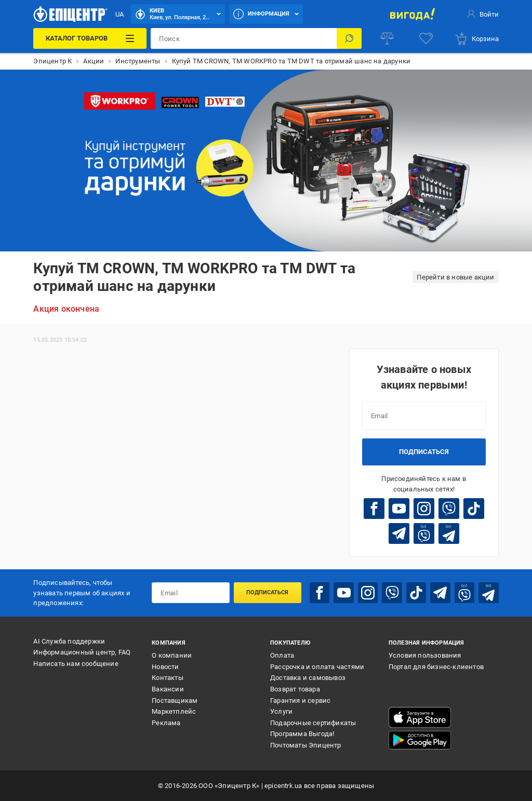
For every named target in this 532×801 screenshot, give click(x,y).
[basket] (476, 38)
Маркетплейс (174, 711)
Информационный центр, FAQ (82, 652)
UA (119, 14)
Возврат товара (295, 689)
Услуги (281, 711)
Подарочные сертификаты (313, 723)
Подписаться (424, 452)
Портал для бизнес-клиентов (436, 667)
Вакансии (168, 689)
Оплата (282, 655)
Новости (165, 667)
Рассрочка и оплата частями (317, 667)
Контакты (168, 678)
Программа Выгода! (302, 734)
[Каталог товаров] (90, 38)
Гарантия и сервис (300, 700)
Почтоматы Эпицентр (306, 745)
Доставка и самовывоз (308, 678)
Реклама (166, 723)
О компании (172, 655)
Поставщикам (175, 700)
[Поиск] (349, 38)
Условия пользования (425, 655)
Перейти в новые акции (455, 277)
